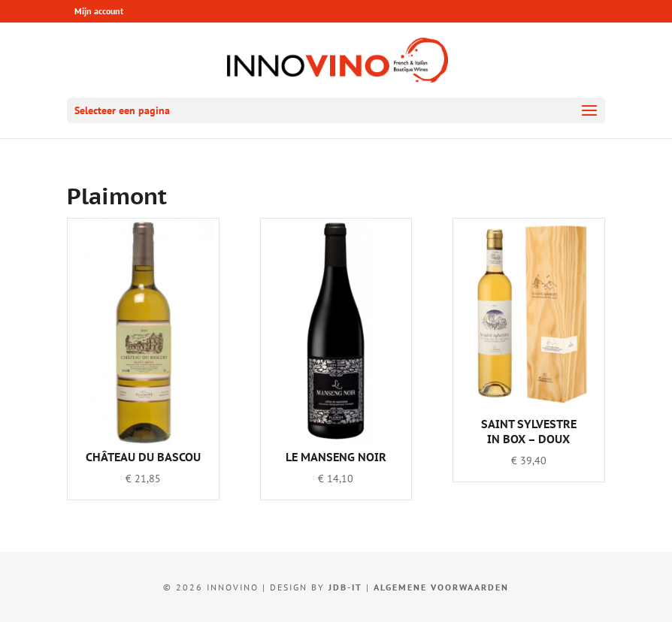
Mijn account (99, 11)
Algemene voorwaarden (441, 587)
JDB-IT (345, 587)
